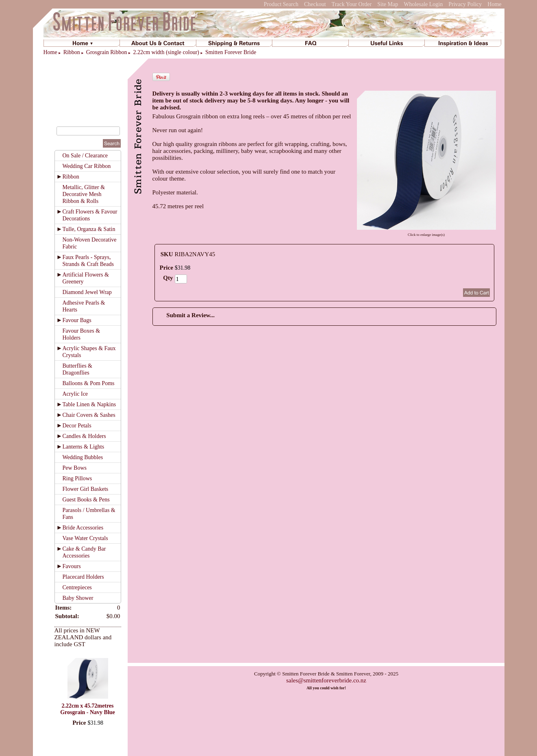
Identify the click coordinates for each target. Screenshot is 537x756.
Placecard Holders (83, 577)
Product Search (281, 4)
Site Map (388, 4)
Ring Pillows (77, 478)
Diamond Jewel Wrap (87, 292)
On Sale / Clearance (85, 156)
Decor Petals (77, 426)
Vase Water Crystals (85, 538)
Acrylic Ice (75, 394)
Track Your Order (352, 4)
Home (494, 4)
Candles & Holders (84, 436)
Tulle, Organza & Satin (89, 229)
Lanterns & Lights (84, 447)
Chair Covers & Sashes (89, 415)
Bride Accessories (83, 528)
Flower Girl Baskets (86, 489)
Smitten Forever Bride (231, 52)
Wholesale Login (423, 4)
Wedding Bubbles (83, 457)
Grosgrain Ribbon (107, 52)
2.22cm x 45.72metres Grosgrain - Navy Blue (88, 709)
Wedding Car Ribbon (87, 166)
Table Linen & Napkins (89, 404)
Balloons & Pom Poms (89, 383)
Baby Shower (78, 598)
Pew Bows (75, 468)
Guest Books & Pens (86, 500)
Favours (72, 566)
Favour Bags (77, 320)
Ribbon (72, 52)
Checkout (315, 4)
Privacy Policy (465, 4)
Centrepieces (77, 587)
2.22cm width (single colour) (166, 52)
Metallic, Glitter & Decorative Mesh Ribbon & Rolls (84, 194)
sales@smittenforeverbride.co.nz (326, 680)
